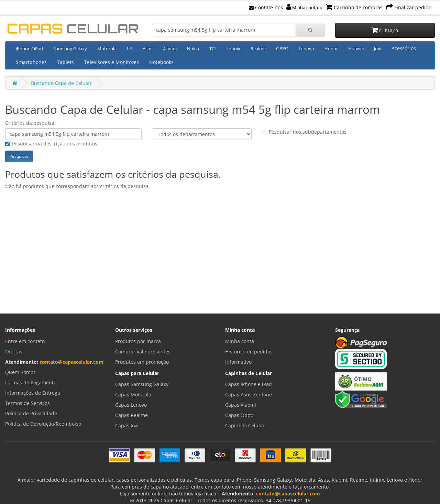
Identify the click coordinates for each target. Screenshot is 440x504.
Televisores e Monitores (112, 62)
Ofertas (14, 352)
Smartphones (31, 62)
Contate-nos (266, 7)
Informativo (238, 362)
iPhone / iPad (29, 48)
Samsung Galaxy (70, 48)
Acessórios (404, 48)
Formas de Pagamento (31, 382)
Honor (331, 48)
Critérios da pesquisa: (30, 123)
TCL (213, 48)
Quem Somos (20, 372)
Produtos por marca (138, 341)
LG (130, 48)
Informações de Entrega (33, 393)
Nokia (193, 48)
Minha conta (304, 8)
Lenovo (306, 48)
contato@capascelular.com (71, 362)
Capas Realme (131, 415)
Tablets (65, 62)
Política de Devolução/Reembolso (43, 424)
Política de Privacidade (31, 413)
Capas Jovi (127, 425)
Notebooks (161, 62)
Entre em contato (25, 341)
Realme (258, 48)
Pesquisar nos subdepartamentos (304, 132)
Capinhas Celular (245, 425)
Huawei (356, 48)
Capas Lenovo (131, 405)
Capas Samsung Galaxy (142, 384)
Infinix (234, 48)
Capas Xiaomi (241, 405)
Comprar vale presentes (143, 352)
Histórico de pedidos (249, 352)
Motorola (107, 48)
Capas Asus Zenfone (249, 395)
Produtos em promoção (142, 362)
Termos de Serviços (27, 403)
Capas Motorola (133, 395)
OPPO (282, 48)
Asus (147, 48)
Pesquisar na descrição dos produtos (51, 144)
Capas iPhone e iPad (249, 384)
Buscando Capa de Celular (61, 83)
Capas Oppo (239, 415)
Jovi (378, 48)
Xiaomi (170, 48)
